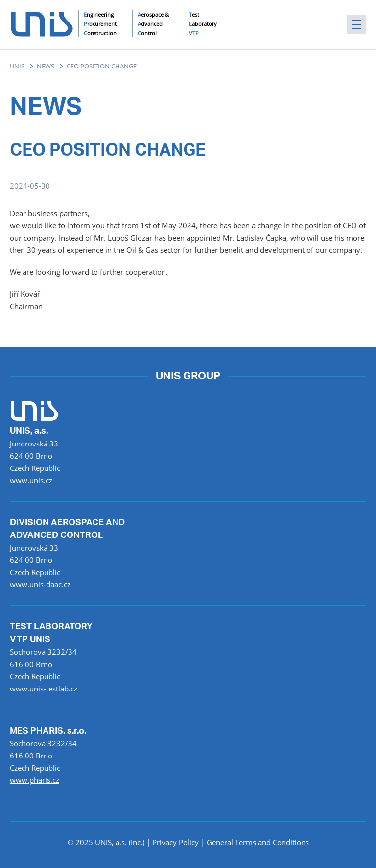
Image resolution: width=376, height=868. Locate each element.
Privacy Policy (176, 842)
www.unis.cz (31, 480)
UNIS (17, 66)
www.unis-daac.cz (40, 584)
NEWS (46, 66)
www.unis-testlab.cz (44, 689)
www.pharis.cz (35, 780)
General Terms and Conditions (258, 842)
